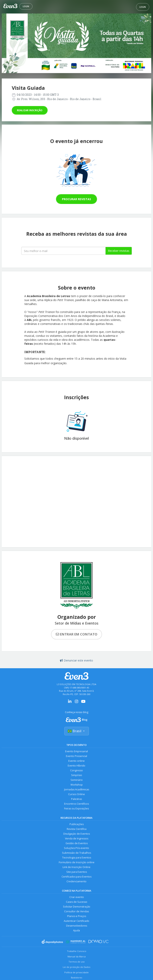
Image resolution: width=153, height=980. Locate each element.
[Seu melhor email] (63, 251)
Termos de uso (77, 962)
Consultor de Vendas (76, 911)
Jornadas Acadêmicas (77, 789)
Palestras (76, 799)
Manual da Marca (77, 956)
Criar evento (77, 897)
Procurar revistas (76, 199)
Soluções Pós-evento (76, 848)
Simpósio (77, 775)
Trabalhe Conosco (77, 951)
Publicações (77, 824)
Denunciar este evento (76, 660)
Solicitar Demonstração (77, 907)
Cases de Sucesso (77, 902)
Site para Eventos (77, 872)
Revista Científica (77, 829)
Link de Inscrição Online (76, 867)
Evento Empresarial (76, 751)
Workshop (77, 785)
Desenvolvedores (77, 926)
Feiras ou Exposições (76, 809)
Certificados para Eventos (76, 877)
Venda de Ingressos (77, 839)
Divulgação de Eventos (77, 834)
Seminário (77, 780)
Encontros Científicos (76, 804)
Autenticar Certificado (76, 921)
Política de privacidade (76, 972)
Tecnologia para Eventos (77, 858)
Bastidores (76, 978)
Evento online (76, 761)
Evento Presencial (76, 756)
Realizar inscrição (30, 110)
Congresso (76, 770)
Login (26, 6)
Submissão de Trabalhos (76, 853)
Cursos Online (76, 794)
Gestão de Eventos (77, 843)
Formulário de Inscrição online (77, 862)
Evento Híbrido (76, 766)
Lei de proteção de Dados (76, 967)
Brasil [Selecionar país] (77, 731)
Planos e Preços (77, 916)
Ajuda (76, 930)
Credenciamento (76, 881)
